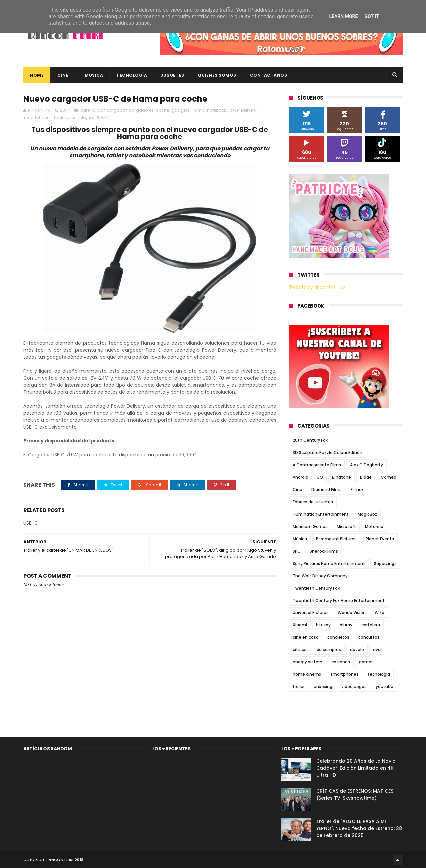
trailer (299, 687)
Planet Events (380, 539)
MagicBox (367, 514)
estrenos (341, 662)
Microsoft (346, 526)
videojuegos (354, 687)
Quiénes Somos (217, 75)
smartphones (38, 118)
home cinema (307, 674)
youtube (385, 687)
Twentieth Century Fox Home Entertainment (339, 600)
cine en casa (306, 637)
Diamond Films (326, 490)
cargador (117, 110)
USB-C (102, 118)
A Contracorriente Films (317, 465)
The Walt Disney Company (320, 576)
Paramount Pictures (336, 539)
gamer (366, 662)
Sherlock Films (324, 551)
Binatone (342, 477)
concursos (369, 637)
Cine (63, 75)
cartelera (371, 625)
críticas (300, 650)
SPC (297, 551)
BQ (320, 477)
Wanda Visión (352, 613)
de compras (329, 650)
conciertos (338, 637)
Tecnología (132, 75)
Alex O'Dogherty (367, 465)
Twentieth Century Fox (316, 588)
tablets (61, 118)
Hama (198, 110)
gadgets (180, 110)
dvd (377, 650)
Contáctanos (269, 75)
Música (94, 75)
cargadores (141, 110)
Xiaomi (300, 625)
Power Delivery (242, 110)
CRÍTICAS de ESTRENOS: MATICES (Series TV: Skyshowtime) (355, 795)
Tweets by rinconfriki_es (317, 287)
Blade (366, 477)
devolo (357, 650)
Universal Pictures (311, 613)
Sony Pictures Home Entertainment (329, 563)
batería (88, 110)
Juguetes (172, 75)
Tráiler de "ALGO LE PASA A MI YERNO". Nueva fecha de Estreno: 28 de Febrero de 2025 (359, 828)
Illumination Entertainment (321, 514)
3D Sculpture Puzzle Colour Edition (327, 453)
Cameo (389, 477)
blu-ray (323, 625)
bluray (346, 625)
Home (37, 75)
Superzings (385, 563)
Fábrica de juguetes (313, 502)
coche (163, 110)
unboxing (323, 687)
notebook (216, 110)
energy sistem (308, 662)
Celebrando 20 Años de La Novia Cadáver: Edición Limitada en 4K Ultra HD (356, 768)
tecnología (82, 118)
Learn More (343, 16)
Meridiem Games (310, 526)
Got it (372, 16)
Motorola (374, 526)
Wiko (380, 613)
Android (300, 477)
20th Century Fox (310, 440)
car (101, 110)
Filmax (357, 490)
